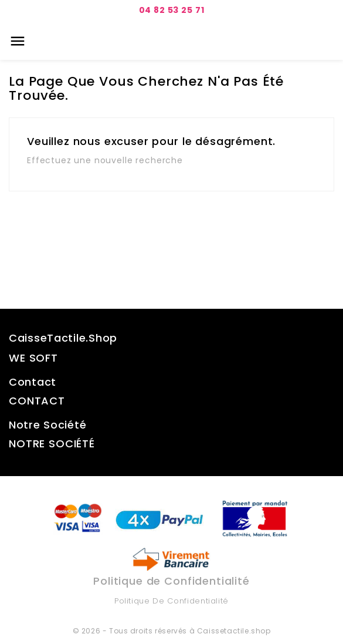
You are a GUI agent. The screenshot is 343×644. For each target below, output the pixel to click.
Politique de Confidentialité (171, 601)
